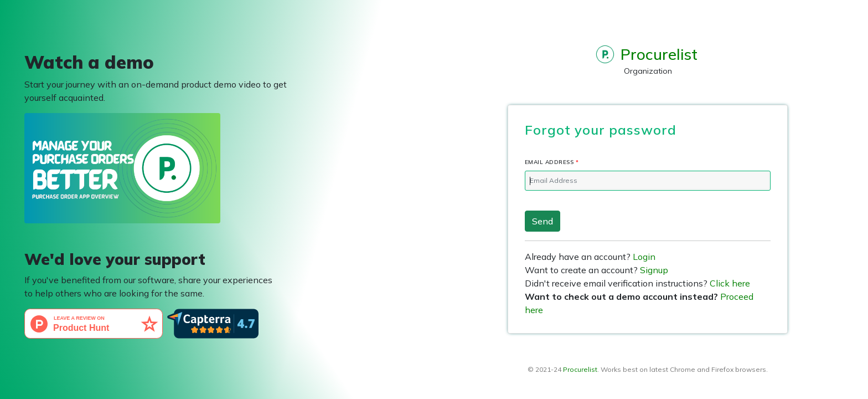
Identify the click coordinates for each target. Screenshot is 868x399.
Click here (730, 283)
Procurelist (580, 369)
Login (644, 257)
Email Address (553, 162)
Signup (654, 270)
